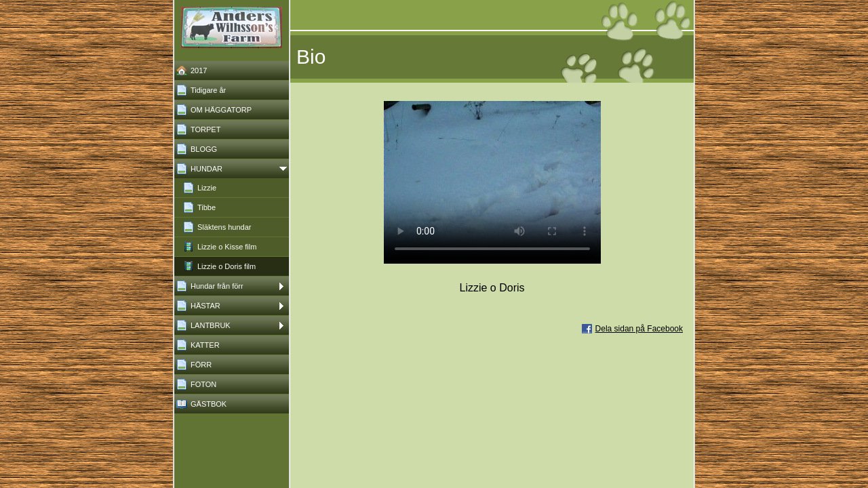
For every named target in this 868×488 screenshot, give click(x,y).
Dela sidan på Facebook (639, 329)
